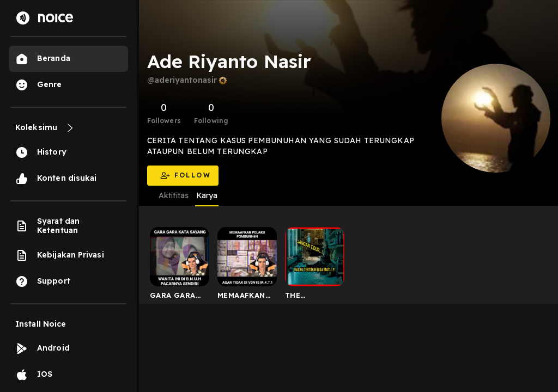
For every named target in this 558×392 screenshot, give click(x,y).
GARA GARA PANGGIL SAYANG (173, 297)
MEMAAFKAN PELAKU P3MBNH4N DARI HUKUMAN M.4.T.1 (241, 297)
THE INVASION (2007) (305, 297)
